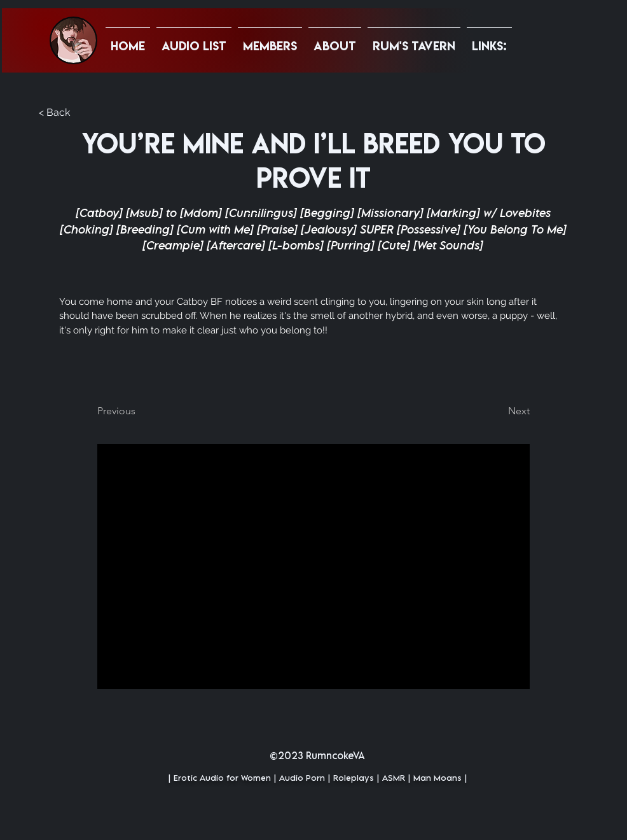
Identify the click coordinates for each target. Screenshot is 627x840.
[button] (489, 40)
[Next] (498, 411)
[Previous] (139, 411)
